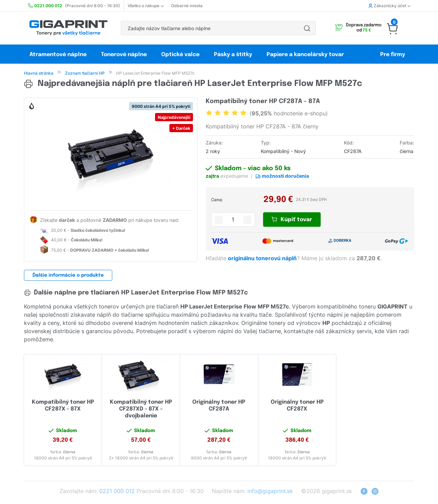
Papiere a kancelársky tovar (306, 55)
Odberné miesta (187, 6)
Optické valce (180, 55)
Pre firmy (393, 55)
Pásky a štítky (233, 55)
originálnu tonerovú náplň (263, 259)
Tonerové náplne (124, 55)
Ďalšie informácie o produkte (68, 276)
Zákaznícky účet (389, 6)
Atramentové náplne (58, 55)
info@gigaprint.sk (270, 492)
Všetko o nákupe (146, 6)
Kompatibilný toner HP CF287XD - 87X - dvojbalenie (141, 410)
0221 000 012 (117, 492)
